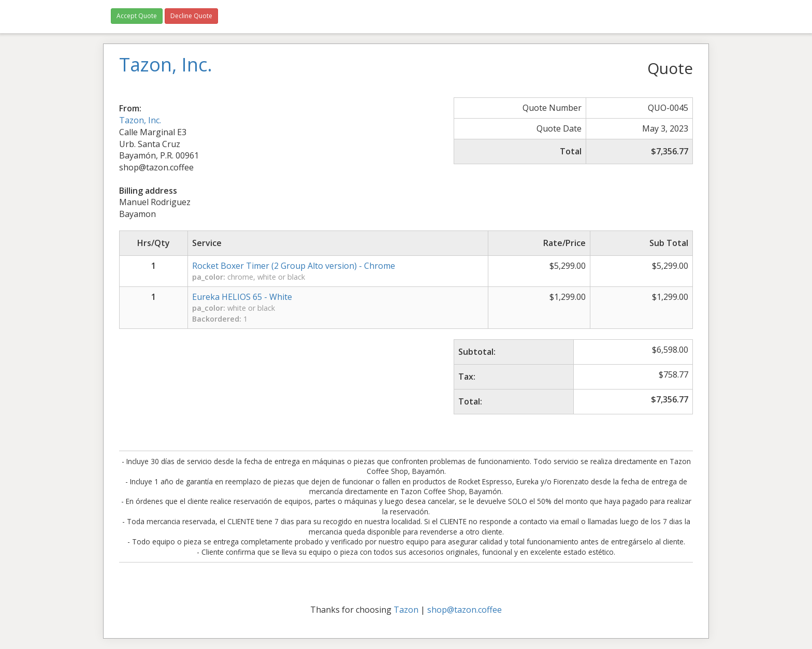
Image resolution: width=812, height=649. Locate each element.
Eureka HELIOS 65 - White (242, 297)
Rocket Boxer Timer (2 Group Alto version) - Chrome (294, 266)
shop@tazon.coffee (465, 610)
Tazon (406, 610)
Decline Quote (191, 16)
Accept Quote (137, 16)
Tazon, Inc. (140, 120)
